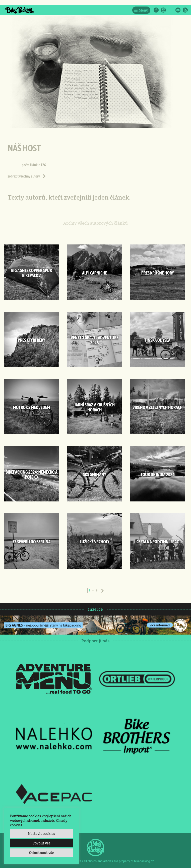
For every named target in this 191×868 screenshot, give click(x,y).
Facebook (156, 10)
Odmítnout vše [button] (42, 853)
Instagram (163, 10)
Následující (102, 591)
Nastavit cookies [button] (41, 834)
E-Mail (178, 10)
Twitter (171, 10)
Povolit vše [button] (41, 843)
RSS (185, 10)
